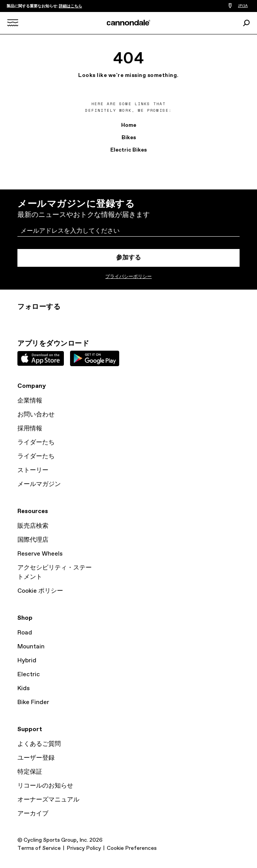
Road (25, 633)
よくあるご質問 (39, 744)
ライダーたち (36, 443)
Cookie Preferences (132, 848)
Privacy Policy (84, 848)
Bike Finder (33, 702)
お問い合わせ (36, 415)
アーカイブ (33, 814)
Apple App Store (41, 358)
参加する (128, 258)
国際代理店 (33, 540)
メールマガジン (39, 484)
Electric (29, 674)
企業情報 (30, 401)
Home (129, 125)
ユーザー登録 (36, 758)
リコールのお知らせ (45, 786)
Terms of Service (39, 848)
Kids (24, 688)
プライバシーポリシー (128, 277)
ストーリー (33, 470)
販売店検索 (33, 526)
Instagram (22, 321)
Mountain (31, 647)
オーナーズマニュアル (48, 800)
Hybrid (27, 661)
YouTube (73, 321)
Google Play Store (95, 358)
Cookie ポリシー (40, 591)
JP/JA (243, 6)
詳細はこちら (70, 6)
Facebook (56, 321)
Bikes (129, 138)
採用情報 (30, 429)
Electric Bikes (128, 150)
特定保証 (30, 772)
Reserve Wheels (40, 554)
